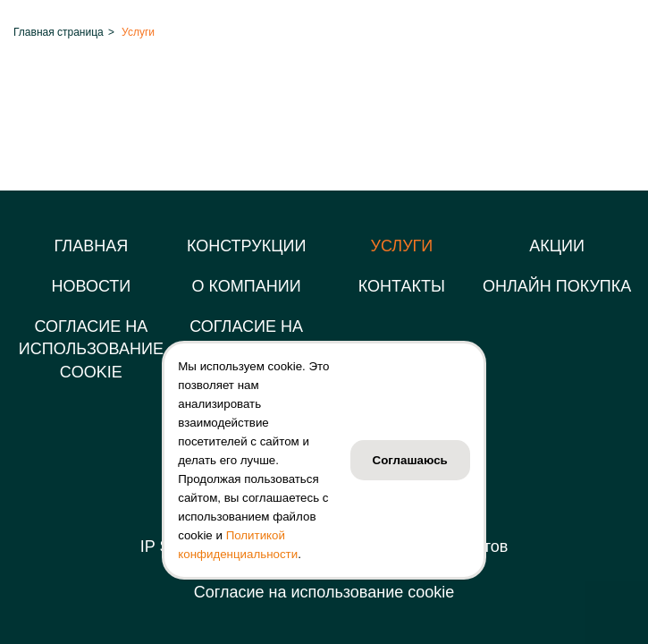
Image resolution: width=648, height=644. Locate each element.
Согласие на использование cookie (324, 592)
